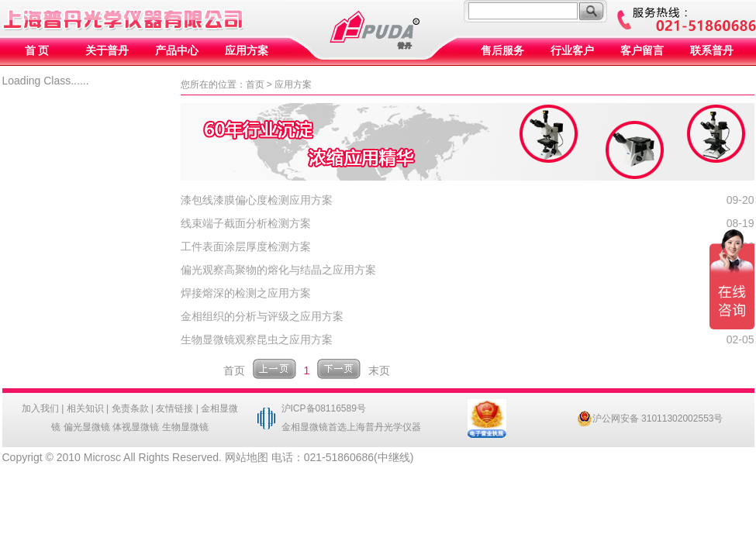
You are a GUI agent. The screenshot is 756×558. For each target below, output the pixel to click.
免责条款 (130, 408)
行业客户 (572, 51)
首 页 (37, 51)
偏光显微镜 (87, 427)
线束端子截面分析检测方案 (246, 223)
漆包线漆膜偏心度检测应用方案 (257, 200)
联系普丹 (712, 51)
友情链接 (174, 408)
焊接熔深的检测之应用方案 (246, 293)
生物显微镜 (185, 427)
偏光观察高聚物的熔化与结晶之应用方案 (278, 270)
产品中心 (177, 51)
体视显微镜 (136, 427)
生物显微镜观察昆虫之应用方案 (257, 339)
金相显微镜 (305, 427)
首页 (255, 84)
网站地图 (247, 457)
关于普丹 (107, 51)
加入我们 (40, 408)
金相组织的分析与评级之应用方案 (262, 316)
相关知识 (85, 408)
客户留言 (642, 51)
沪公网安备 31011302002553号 (650, 418)
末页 (379, 370)
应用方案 (247, 51)
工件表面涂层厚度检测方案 (246, 246)
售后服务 (502, 51)
